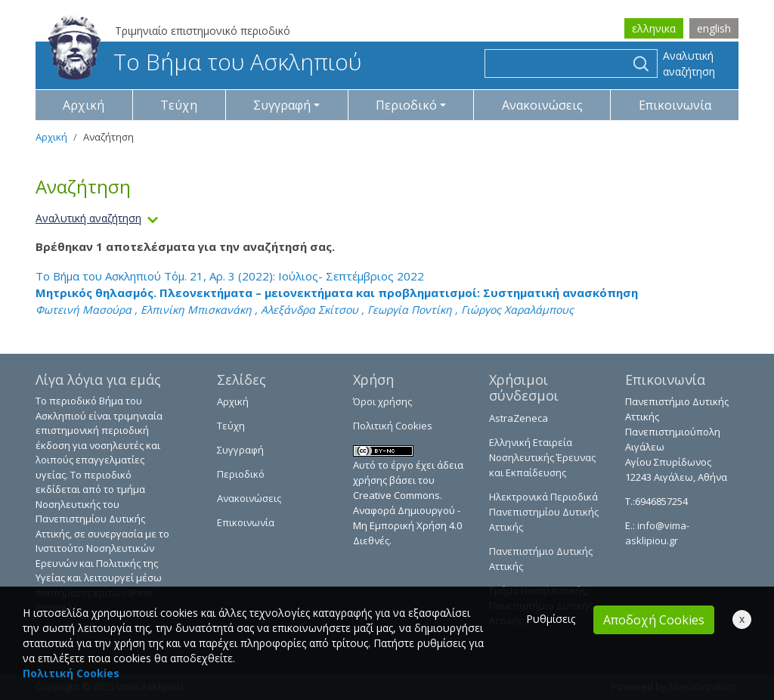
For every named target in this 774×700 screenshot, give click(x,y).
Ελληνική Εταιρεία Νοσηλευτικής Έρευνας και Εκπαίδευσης (542, 457)
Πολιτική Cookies (393, 426)
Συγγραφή (240, 450)
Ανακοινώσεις (542, 105)
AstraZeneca (519, 418)
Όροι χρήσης (382, 401)
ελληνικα (654, 28)
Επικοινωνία (675, 105)
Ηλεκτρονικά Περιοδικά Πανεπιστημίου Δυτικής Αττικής (544, 512)
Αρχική (84, 105)
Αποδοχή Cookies (654, 620)
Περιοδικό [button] (406, 105)
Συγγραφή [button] (282, 105)
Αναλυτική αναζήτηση (689, 63)
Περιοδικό (241, 474)
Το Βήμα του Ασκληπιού (204, 62)
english (714, 28)
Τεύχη (179, 105)
